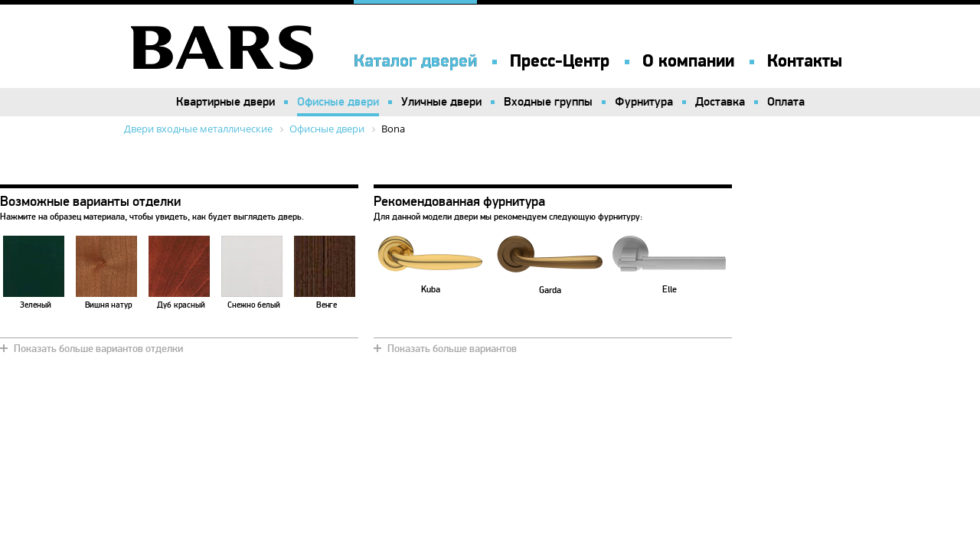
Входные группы (548, 102)
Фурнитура (644, 102)
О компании (688, 61)
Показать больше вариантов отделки (98, 349)
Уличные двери (441, 102)
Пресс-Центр (560, 61)
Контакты (805, 61)
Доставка (720, 102)
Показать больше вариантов (452, 349)
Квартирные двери (225, 102)
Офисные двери (338, 102)
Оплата (786, 102)
